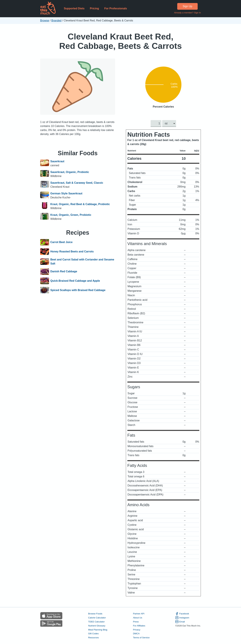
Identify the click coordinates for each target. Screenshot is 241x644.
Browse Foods (95, 614)
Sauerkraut (57, 161)
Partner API (139, 614)
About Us (138, 618)
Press (136, 622)
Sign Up (188, 6)
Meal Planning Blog (98, 630)
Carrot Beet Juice (62, 242)
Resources (93, 638)
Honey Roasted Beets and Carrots (72, 252)
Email (180, 622)
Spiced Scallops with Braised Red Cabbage (78, 290)
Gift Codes (93, 634)
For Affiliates (139, 626)
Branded (56, 20)
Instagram (182, 618)
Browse (45, 20)
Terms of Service (141, 638)
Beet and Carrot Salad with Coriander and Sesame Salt (82, 262)
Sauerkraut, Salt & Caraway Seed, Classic (77, 183)
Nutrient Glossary (97, 626)
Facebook (182, 614)
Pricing (94, 8)
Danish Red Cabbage (64, 272)
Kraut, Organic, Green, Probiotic (71, 215)
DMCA (136, 634)
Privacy (137, 630)
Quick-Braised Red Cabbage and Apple (75, 281)
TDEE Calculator (96, 622)
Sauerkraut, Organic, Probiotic (70, 172)
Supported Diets (74, 8)
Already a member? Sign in (187, 13)
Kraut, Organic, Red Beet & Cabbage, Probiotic (80, 204)
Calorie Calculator (97, 618)
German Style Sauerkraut (66, 193)
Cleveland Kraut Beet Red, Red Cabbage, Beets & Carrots (120, 41)
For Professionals (116, 8)
